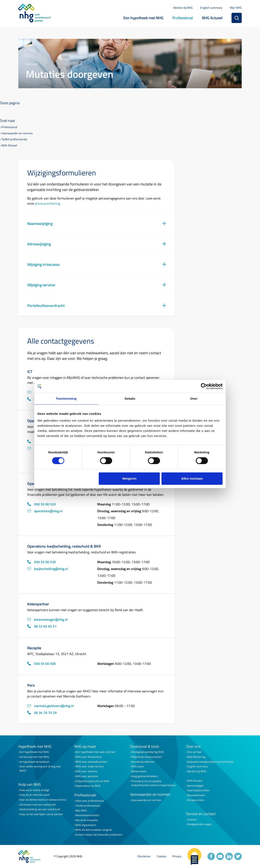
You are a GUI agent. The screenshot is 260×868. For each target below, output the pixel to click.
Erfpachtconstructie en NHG (92, 781)
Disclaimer (144, 856)
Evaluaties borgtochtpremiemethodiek (210, 762)
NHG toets (138, 766)
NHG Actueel (212, 18)
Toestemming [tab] (66, 399)
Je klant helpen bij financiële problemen (99, 835)
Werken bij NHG (183, 8)
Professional (183, 18)
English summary (211, 8)
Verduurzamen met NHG (34, 757)
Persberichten (196, 800)
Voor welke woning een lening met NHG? (40, 768)
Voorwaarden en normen (17, 133)
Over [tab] (194, 399)
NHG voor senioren (87, 776)
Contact (192, 820)
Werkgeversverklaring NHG (148, 752)
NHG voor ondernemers (90, 766)
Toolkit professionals (14, 139)
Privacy (177, 856)
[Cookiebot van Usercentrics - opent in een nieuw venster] (204, 386)
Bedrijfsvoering (196, 757)
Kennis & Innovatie (87, 820)
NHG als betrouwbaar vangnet (94, 830)
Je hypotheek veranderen (35, 762)
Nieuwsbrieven (196, 795)
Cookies (161, 856)
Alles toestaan (192, 478)
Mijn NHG (236, 8)
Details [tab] (130, 399)
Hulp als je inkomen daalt (35, 795)
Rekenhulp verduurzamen (147, 757)
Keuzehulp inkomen (143, 762)
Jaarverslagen (196, 786)
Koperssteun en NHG (88, 786)
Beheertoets (139, 771)
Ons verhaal (194, 752)
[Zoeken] (237, 18)
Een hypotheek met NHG (143, 18)
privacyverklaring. (48, 203)
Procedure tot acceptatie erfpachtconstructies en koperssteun (153, 783)
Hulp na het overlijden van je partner (41, 814)
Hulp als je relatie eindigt (34, 790)
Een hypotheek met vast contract (95, 752)
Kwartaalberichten (198, 790)
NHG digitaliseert (86, 825)
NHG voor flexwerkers (89, 757)
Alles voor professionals (90, 801)
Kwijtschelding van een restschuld (40, 809)
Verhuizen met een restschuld (38, 805)
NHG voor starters (86, 771)
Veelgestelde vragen (200, 824)
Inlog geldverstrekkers (145, 776)
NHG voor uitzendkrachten (91, 762)
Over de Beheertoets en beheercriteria (43, 800)
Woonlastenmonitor (88, 815)
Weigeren (129, 478)
